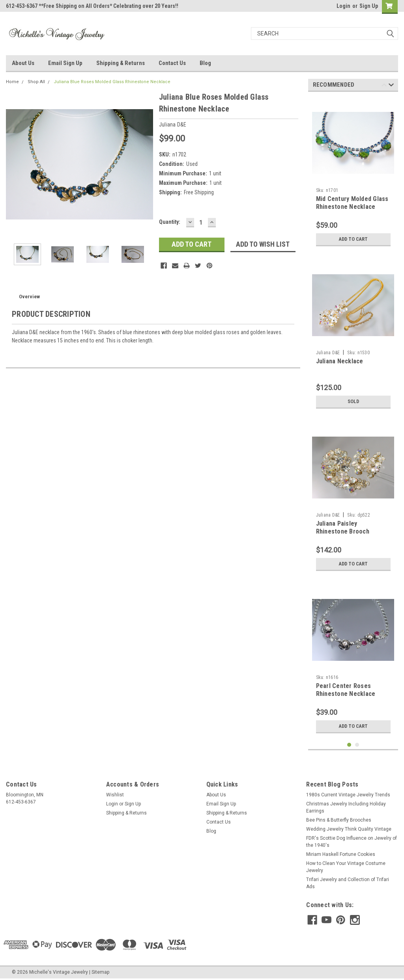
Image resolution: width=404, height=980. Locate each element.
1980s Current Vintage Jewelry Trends (348, 795)
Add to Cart (353, 239)
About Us (23, 63)
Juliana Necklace (340, 361)
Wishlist (115, 795)
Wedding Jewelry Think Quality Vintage (349, 829)
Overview (29, 297)
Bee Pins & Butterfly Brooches (339, 820)
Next (391, 86)
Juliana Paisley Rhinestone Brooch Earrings (343, 531)
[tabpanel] (353, 174)
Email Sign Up (65, 63)
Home (12, 82)
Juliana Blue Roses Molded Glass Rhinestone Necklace (112, 82)
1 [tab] (349, 745)
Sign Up (369, 6)
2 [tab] (357, 745)
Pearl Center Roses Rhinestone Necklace (346, 690)
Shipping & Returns (121, 63)
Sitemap (100, 972)
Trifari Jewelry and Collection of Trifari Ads (348, 883)
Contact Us (172, 63)
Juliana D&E (328, 353)
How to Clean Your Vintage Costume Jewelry (346, 867)
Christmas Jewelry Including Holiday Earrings (346, 807)
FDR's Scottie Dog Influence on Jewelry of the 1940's (352, 842)
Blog (205, 63)
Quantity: (170, 222)
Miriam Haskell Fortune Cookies (341, 854)
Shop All (36, 82)
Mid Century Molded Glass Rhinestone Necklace (352, 203)
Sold (353, 402)
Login (343, 6)
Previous (384, 86)
